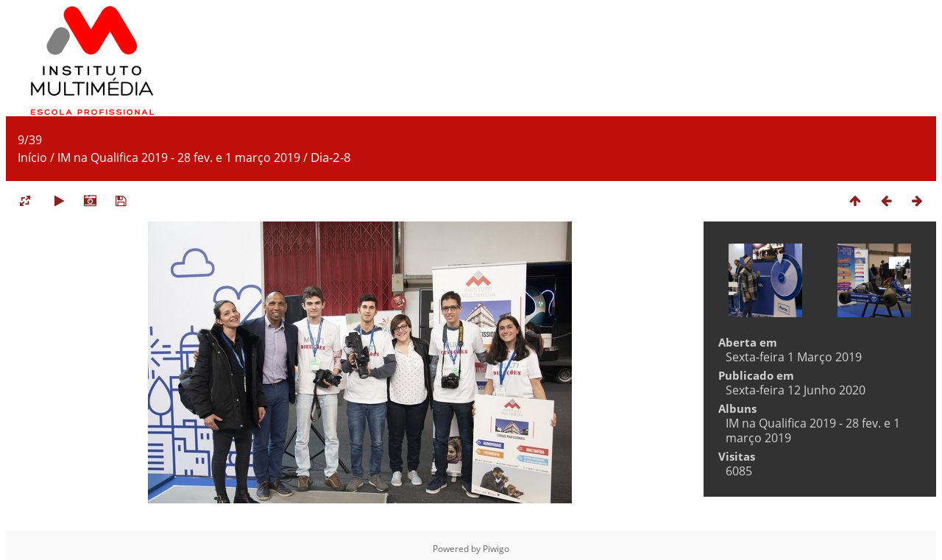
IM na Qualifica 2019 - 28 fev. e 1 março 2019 (179, 157)
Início (32, 157)
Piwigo (496, 549)
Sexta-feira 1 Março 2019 (794, 357)
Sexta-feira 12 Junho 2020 (796, 390)
